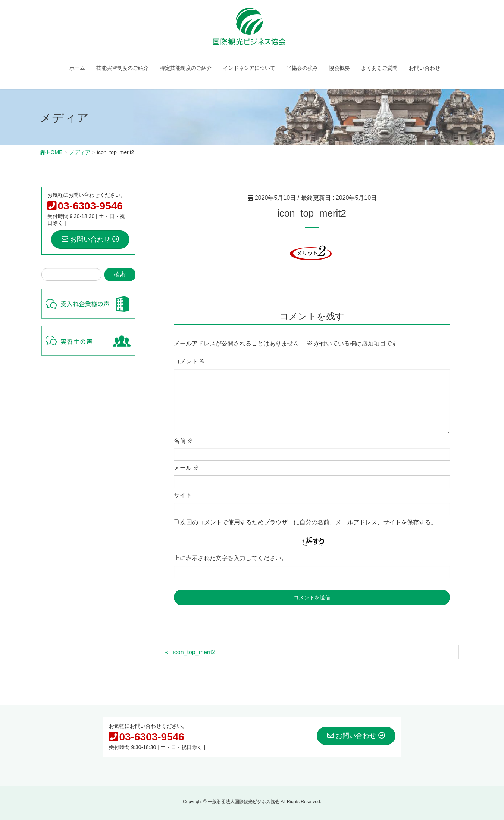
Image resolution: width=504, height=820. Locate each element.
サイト (183, 495)
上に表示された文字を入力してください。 (231, 558)
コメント (190, 361)
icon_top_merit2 (194, 652)
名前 (184, 441)
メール (187, 468)
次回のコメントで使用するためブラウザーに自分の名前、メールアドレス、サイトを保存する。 (309, 522)
